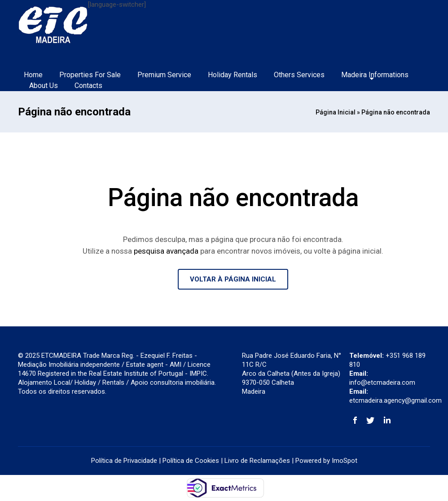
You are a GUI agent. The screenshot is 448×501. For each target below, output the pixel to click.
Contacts (88, 86)
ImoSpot (345, 461)
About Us (44, 86)
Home (33, 75)
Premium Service (164, 75)
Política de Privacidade (124, 461)
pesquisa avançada (166, 251)
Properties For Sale (90, 75)
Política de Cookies (191, 461)
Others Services (299, 75)
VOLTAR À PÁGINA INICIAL (233, 279)
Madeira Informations (375, 75)
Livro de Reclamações (257, 461)
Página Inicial (336, 112)
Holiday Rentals (233, 75)
